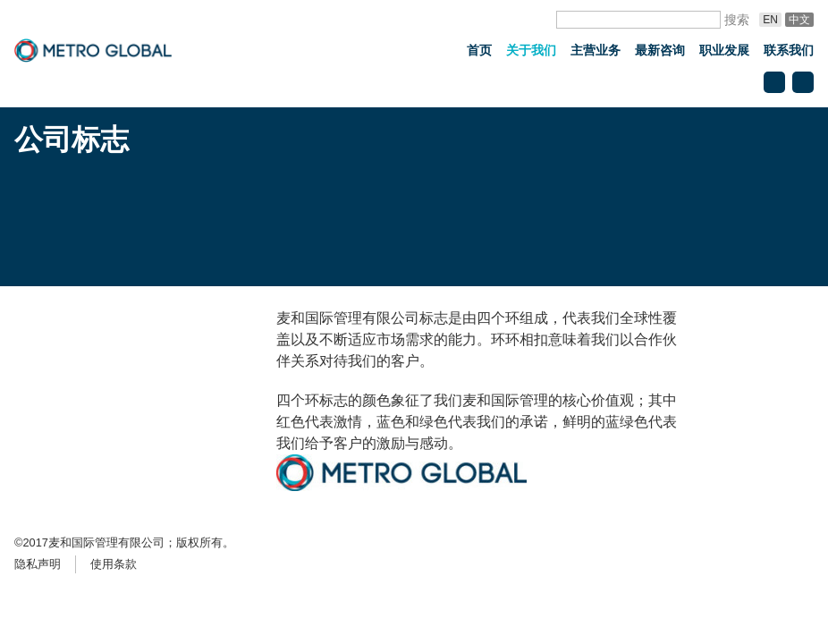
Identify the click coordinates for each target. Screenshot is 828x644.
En (770, 20)
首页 (479, 50)
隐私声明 (38, 564)
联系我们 (789, 50)
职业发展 (724, 50)
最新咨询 (660, 50)
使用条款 (114, 564)
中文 (799, 20)
